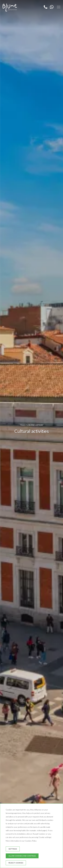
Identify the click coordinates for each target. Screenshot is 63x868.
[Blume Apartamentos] (10, 7)
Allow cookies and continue (22, 856)
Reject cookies (16, 863)
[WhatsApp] (51, 8)
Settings (13, 849)
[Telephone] (46, 8)
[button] (59, 7)
